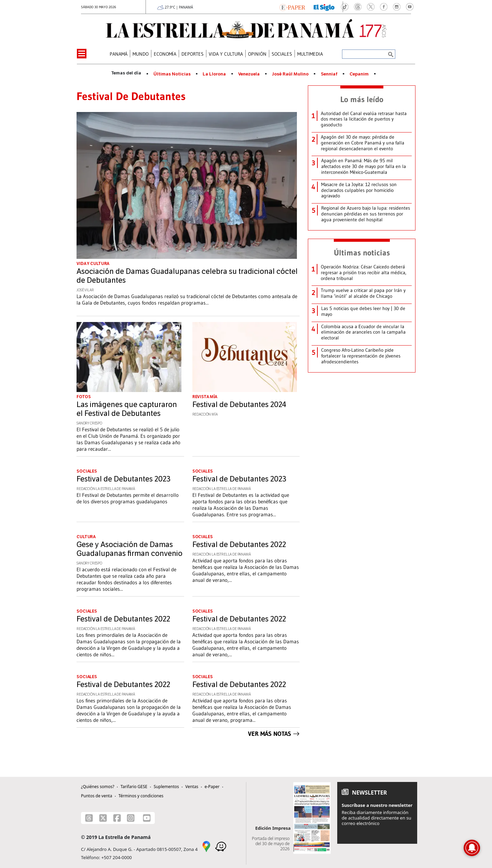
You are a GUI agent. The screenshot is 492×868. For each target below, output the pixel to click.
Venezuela (249, 74)
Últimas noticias (362, 253)
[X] (103, 818)
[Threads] (89, 818)
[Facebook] (117, 818)
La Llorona (214, 74)
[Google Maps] (206, 846)
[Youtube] (147, 818)
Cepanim (359, 74)
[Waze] (221, 846)
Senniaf (329, 74)
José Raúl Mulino (290, 74)
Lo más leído (362, 99)
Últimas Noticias (172, 74)
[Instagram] (131, 818)
